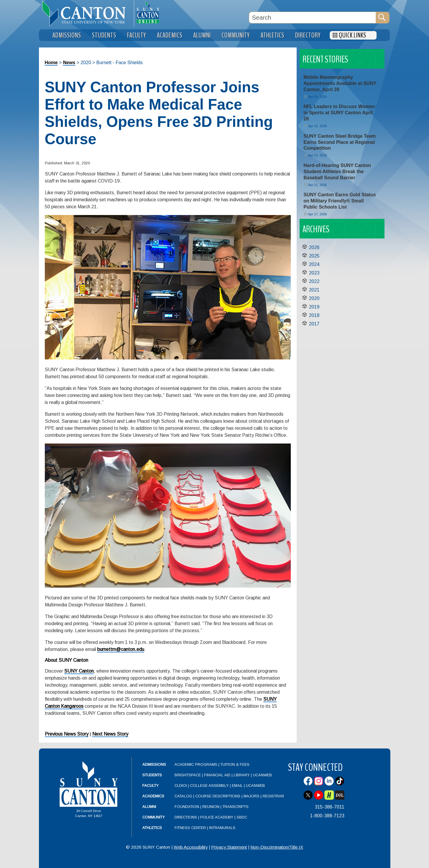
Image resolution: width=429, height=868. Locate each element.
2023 (314, 273)
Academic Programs (196, 764)
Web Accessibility (191, 847)
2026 (314, 247)
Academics (153, 796)
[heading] (86, 13)
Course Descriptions (218, 796)
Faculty (151, 786)
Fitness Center (190, 828)
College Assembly (209, 786)
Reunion (211, 807)
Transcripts (236, 807)
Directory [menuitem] (308, 35)
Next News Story (110, 734)
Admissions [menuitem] (67, 35)
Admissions (154, 764)
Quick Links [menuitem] (353, 35)
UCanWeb (263, 775)
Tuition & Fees (235, 764)
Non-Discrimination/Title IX (277, 847)
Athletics (152, 828)
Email (237, 786)
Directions (186, 817)
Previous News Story (67, 734)
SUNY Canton (79, 671)
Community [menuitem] (236, 35)
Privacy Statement (229, 847)
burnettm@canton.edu (121, 649)
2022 (314, 281)
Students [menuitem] (104, 35)
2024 (314, 264)
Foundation (187, 807)
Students (152, 775)
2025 (314, 256)
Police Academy (217, 817)
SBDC (242, 817)
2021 (314, 290)
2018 (314, 315)
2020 (314, 298)
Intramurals (222, 828)
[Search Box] (312, 18)
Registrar (273, 796)
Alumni (149, 807)
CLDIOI (181, 786)
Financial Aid (217, 775)
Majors (252, 796)
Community (154, 817)
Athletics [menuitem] (272, 35)
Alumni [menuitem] (202, 35)
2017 (314, 324)
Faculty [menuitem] (137, 35)
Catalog (183, 796)
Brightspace (188, 775)
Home (51, 63)
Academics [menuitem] (170, 35)
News (69, 63)
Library (242, 775)
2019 (314, 307)
